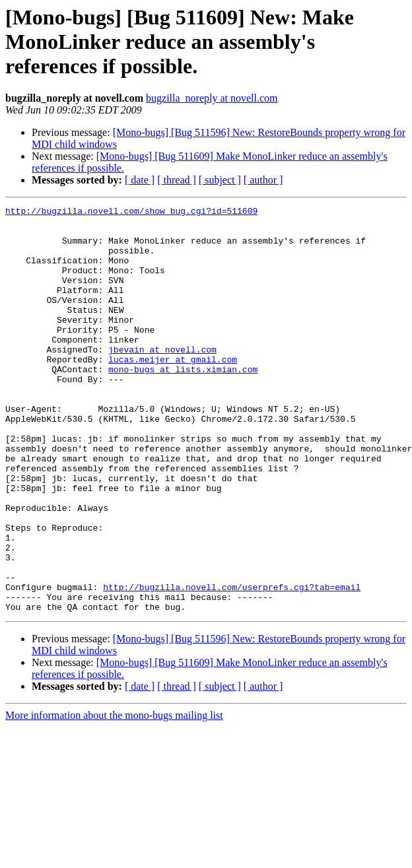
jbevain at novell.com (162, 379)
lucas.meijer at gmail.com (173, 391)
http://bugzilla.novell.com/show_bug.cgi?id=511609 (131, 213)
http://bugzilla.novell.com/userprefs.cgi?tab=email (232, 664)
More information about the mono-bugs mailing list (114, 796)
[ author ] (263, 180)
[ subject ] (220, 180)
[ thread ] (177, 180)
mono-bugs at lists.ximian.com (183, 403)
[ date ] (140, 180)
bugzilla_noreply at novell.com (212, 98)
